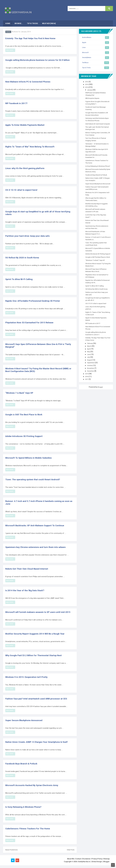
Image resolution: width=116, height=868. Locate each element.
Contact (78, 861)
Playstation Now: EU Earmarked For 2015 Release (31, 322)
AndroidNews (87, 37)
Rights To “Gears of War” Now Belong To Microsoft (32, 147)
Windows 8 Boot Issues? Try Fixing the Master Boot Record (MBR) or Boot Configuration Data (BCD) (40, 370)
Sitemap (106, 861)
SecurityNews (87, 57)
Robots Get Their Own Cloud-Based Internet (28, 569)
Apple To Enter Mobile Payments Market (26, 125)
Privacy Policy (97, 861)
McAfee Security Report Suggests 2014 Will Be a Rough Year (37, 636)
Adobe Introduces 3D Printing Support (25, 436)
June (89, 366)
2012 (87, 82)
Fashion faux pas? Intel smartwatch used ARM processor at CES (39, 701)
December (91, 383)
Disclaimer (86, 861)
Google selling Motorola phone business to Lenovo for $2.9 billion (39, 60)
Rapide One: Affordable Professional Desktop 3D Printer (34, 301)
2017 (87, 391)
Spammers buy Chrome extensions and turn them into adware (37, 547)
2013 (87, 84)
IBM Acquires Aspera (93, 98)
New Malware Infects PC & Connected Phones (29, 82)
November (91, 380)
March (90, 358)
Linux (84, 47)
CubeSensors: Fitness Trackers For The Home (29, 831)
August (90, 372)
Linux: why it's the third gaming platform (26, 168)
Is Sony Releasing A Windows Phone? (25, 810)
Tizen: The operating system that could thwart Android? (34, 479)
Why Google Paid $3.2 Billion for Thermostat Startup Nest (35, 658)
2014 (87, 87)
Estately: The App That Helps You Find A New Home (32, 38)
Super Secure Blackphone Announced (25, 723)
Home (8, 32)
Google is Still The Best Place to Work (25, 414)
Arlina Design (97, 864)
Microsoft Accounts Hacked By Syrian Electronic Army (34, 788)
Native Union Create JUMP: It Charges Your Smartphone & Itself (38, 745)
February (91, 355)
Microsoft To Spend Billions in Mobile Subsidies (30, 458)
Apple (84, 42)
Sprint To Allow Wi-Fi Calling (20, 279)
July (89, 369)
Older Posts (70, 852)
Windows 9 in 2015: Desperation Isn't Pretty (28, 680)
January (90, 90)
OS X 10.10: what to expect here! (22, 190)
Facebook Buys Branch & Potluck (23, 766)
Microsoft (86, 52)
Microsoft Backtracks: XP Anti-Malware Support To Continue (37, 525)
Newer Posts (10, 852)
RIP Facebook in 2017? (17, 103)
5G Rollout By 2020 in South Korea (23, 258)
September (92, 374)
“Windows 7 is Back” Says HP (21, 393)
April (89, 361)
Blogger (100, 399)
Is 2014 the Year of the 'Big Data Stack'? (26, 590)
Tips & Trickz (87, 68)
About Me (71, 861)
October (90, 377)
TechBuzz (86, 62)
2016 (87, 388)
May (89, 363)
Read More (10, 50)
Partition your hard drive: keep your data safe (29, 236)
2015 (87, 386)
